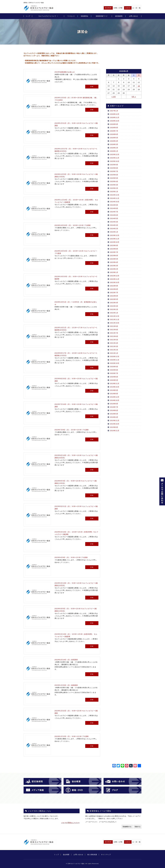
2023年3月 (114, 266)
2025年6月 (114, 175)
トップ (28, 16)
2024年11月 (115, 198)
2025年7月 (114, 171)
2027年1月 (114, 111)
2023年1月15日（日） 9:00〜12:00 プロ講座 (72, 736)
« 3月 (114, 97)
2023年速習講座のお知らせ (65, 72)
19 (139, 86)
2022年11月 (115, 279)
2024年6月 (114, 215)
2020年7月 (114, 373)
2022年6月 (114, 296)
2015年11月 (115, 420)
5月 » (134, 97)
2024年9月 (114, 205)
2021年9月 (114, 326)
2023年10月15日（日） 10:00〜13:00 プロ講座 (73, 225)
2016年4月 (114, 417)
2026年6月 (114, 134)
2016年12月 (115, 397)
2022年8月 (114, 289)
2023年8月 (114, 249)
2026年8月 (114, 128)
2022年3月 (114, 306)
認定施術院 (119, 16)
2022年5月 (114, 299)
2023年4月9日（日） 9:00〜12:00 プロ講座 (71, 557)
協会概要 (66, 855)
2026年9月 (114, 124)
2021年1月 (114, 353)
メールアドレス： (92, 822)
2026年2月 (114, 148)
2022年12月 (115, 276)
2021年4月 (114, 343)
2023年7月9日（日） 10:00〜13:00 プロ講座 (72, 430)
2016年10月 (115, 400)
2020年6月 (114, 377)
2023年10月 (115, 242)
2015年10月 (115, 424)
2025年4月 (114, 181)
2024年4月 (114, 222)
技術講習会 (84, 16)
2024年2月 (114, 229)
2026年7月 (114, 131)
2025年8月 (114, 168)
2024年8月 (114, 208)
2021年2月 (114, 350)
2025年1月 (114, 192)
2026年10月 (115, 121)
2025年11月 (115, 158)
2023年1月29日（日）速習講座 (66, 685)
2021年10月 (115, 323)
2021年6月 (114, 336)
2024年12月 (115, 195)
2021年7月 (114, 333)
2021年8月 (114, 330)
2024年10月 (115, 202)
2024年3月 (114, 225)
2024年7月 (114, 212)
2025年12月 (115, 154)
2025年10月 (115, 161)
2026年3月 (114, 144)
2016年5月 (114, 414)
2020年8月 (114, 370)
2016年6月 (114, 410)
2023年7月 (114, 252)
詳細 (92, 87)
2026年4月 (114, 141)
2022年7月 (114, 293)
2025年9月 (114, 165)
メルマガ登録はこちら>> (70, 823)
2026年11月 (115, 117)
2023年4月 (114, 262)
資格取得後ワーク (102, 16)
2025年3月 (114, 185)
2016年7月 (114, 407)
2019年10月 (115, 387)
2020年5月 (114, 380)
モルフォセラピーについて (47, 16)
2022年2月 (114, 309)
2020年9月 (114, 367)
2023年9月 (114, 245)
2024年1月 (114, 232)
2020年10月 (115, 363)
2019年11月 (115, 384)
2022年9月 (114, 286)
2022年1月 (114, 313)
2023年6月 (114, 256)
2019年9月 (114, 390)
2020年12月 (115, 357)
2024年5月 (114, 218)
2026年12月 (115, 114)
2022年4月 (114, 303)
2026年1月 (114, 151)
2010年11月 (115, 431)
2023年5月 (114, 259)
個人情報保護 (92, 855)
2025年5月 (114, 178)
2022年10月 (115, 282)
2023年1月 (114, 272)
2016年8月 (114, 404)
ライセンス (71, 16)
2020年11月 (115, 360)
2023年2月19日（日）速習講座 (66, 660)
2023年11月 (115, 239)
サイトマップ (106, 855)
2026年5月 (114, 138)
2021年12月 (115, 316)
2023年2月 (114, 269)
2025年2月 (114, 188)
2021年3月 (114, 346)
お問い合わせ (133, 16)
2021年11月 (115, 320)
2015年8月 (114, 427)
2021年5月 (114, 340)
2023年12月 (115, 235)
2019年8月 (114, 394)
